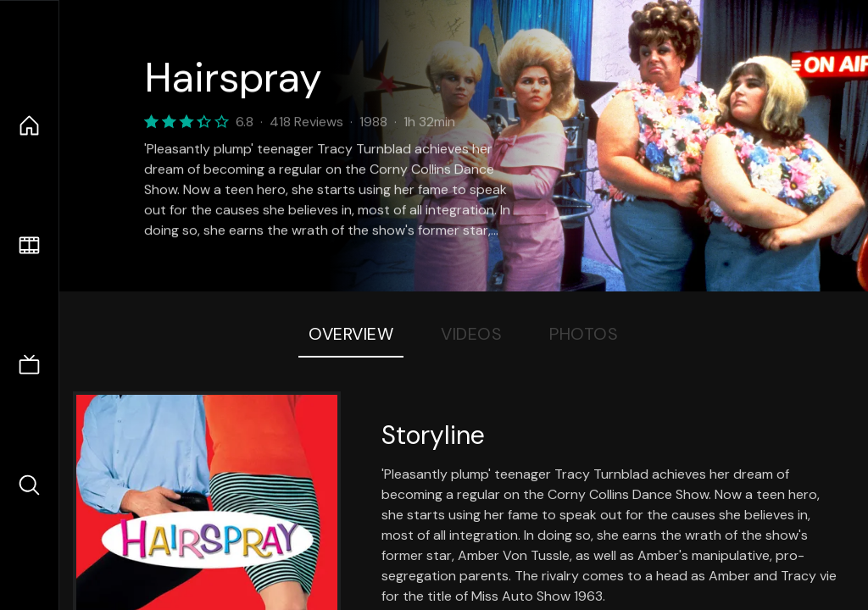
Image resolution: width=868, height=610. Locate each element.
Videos (471, 334)
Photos (584, 334)
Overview (351, 334)
